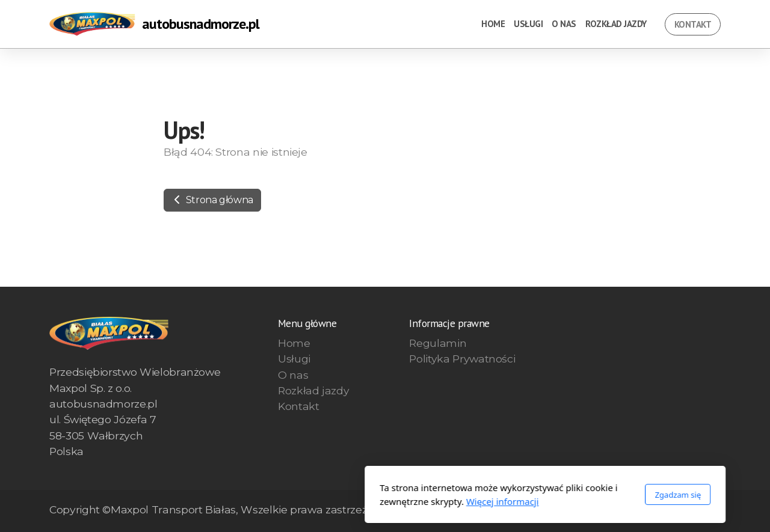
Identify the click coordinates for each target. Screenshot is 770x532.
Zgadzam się (518, 495)
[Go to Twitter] (694, 511)
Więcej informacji (343, 501)
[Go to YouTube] (712, 511)
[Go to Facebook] (676, 511)
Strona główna (212, 200)
